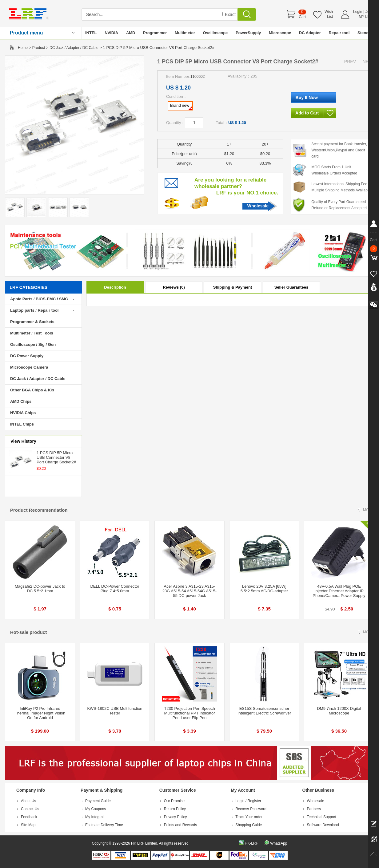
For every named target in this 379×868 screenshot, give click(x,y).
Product (39, 48)
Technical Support (322, 817)
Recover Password (251, 809)
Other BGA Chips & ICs (32, 390)
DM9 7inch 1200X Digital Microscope (339, 711)
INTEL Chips (22, 424)
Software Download (323, 825)
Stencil (364, 33)
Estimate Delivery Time (104, 825)
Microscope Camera (29, 367)
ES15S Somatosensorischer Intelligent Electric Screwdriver (264, 711)
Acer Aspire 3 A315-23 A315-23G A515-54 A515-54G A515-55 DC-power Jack (189, 591)
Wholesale (258, 206)
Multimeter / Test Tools (32, 333)
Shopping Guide (249, 825)
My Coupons (96, 809)
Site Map (28, 825)
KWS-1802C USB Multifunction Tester (115, 711)
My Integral (94, 817)
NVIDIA (111, 33)
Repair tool (339, 33)
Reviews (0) (174, 287)
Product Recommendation (39, 510)
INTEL (91, 33)
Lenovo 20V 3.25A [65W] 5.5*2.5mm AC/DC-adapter (264, 589)
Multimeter (185, 33)
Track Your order (249, 817)
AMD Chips (21, 401)
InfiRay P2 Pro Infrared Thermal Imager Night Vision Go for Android (40, 713)
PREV (350, 62)
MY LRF (365, 17)
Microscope (280, 33)
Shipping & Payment (233, 287)
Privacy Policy (176, 817)
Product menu (26, 33)
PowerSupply (248, 33)
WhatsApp (279, 843)
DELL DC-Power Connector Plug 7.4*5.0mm (115, 589)
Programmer (155, 33)
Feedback (29, 817)
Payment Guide (98, 801)
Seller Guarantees (291, 287)
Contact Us (30, 809)
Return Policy (175, 809)
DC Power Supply (27, 356)
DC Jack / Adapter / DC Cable (74, 48)
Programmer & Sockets (32, 322)
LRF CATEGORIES (29, 287)
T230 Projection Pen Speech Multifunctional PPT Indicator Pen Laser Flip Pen (189, 713)
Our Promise (174, 801)
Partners (314, 809)
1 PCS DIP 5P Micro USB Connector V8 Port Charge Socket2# (56, 457)
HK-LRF (251, 843)
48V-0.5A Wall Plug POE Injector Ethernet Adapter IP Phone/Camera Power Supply (339, 591)
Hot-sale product (28, 632)
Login (358, 12)
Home (23, 48)
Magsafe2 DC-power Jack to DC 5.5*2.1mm (40, 589)
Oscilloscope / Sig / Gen (33, 344)
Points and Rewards (180, 825)
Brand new (181, 106)
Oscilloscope (215, 33)
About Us (28, 801)
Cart (302, 17)
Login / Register (248, 801)
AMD (131, 33)
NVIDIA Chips (23, 413)
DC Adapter (310, 33)
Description (115, 287)
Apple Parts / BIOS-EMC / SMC (39, 299)
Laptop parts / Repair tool (34, 310)
